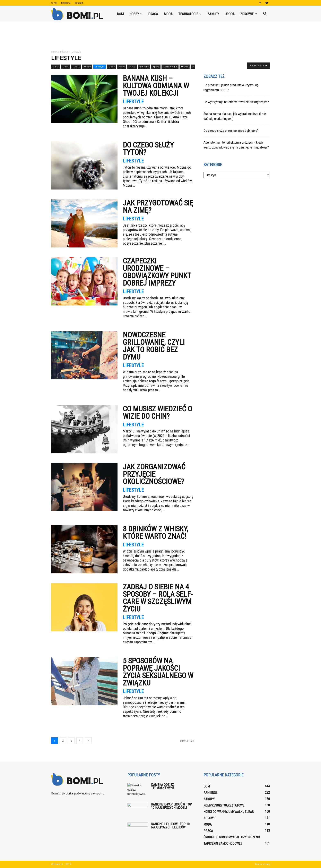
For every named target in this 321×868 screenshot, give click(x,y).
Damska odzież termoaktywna (163, 786)
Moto (122, 66)
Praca (153, 14)
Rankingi (144, 66)
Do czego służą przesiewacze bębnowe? (231, 130)
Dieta (56, 66)
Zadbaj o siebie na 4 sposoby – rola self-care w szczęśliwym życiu (158, 598)
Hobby (136, 14)
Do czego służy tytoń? (148, 149)
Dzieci (76, 66)
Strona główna (59, 52)
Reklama (66, 3)
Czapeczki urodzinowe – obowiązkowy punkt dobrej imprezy (157, 272)
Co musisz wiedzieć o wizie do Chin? (157, 413)
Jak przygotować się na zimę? (158, 207)
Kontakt (79, 3)
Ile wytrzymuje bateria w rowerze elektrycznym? (236, 102)
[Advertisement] (160, 36)
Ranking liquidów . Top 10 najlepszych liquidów (170, 826)
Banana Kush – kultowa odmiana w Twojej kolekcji (156, 86)
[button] (265, 14)
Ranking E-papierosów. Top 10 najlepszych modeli (171, 806)
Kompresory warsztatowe (224, 805)
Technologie (190, 14)
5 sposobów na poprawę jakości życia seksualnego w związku (158, 672)
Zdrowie (249, 14)
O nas (54, 3)
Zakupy (213, 14)
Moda (168, 14)
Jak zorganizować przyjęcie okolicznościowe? (154, 474)
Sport (156, 66)
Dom (120, 14)
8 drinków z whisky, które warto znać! (155, 533)
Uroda (230, 14)
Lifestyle (100, 66)
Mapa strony (263, 864)
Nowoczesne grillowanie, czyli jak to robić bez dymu (154, 346)
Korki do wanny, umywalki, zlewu (229, 812)
